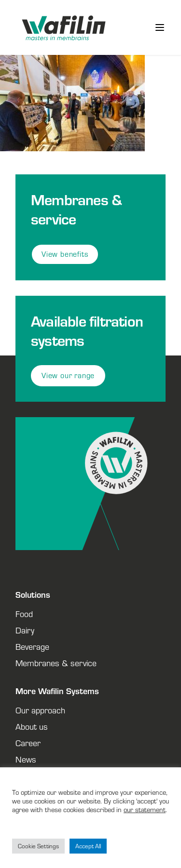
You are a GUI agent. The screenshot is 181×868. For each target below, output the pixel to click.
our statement (145, 809)
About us (32, 726)
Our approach (40, 710)
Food (24, 614)
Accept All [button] (88, 846)
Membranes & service (56, 663)
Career (28, 743)
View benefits (65, 254)
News (26, 759)
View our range (68, 375)
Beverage (32, 646)
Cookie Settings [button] (38, 846)
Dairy (25, 630)
